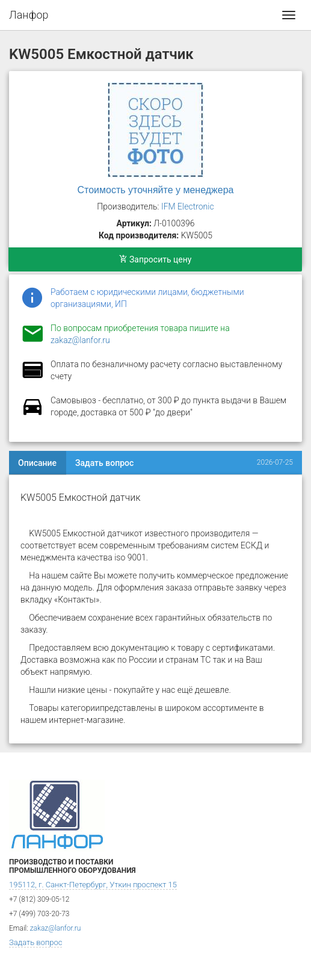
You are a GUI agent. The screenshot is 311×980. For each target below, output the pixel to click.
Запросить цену (155, 259)
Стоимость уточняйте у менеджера (156, 190)
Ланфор (29, 15)
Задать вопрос (104, 463)
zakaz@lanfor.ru (80, 340)
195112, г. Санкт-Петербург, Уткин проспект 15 (93, 885)
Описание (37, 463)
